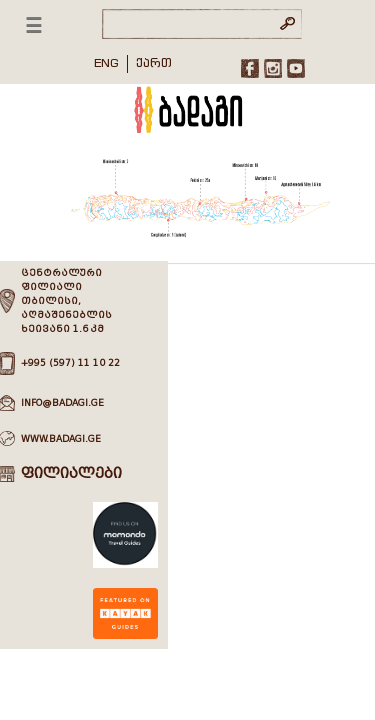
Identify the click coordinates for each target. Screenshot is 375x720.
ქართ (154, 62)
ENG (106, 62)
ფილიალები (71, 473)
